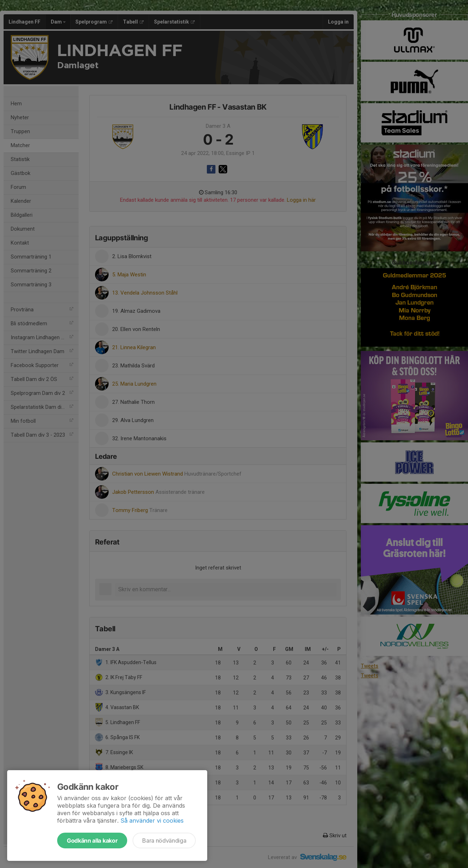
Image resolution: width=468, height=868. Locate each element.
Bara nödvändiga (164, 841)
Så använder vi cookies (152, 821)
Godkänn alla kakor (92, 841)
